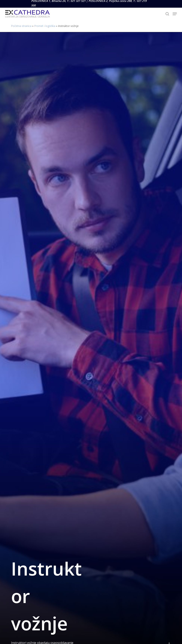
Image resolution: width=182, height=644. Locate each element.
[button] (175, 14)
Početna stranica (21, 26)
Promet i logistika (45, 26)
